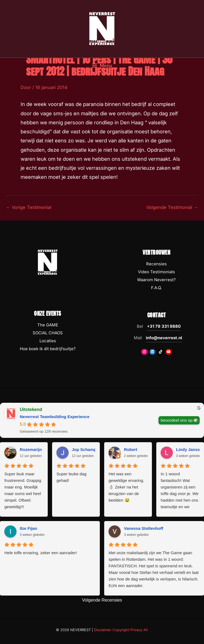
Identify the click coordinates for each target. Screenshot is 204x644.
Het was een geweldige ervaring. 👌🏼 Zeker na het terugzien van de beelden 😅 (126, 487)
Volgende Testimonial (172, 207)
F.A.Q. (156, 288)
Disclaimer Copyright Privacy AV (121, 630)
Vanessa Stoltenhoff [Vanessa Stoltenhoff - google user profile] (144, 528)
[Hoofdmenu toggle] (102, 66)
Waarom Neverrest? (156, 280)
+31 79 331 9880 (164, 326)
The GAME (48, 325)
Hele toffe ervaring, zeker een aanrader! (41, 553)
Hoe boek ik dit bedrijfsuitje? (48, 349)
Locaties (48, 341)
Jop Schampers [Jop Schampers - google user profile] (87, 449)
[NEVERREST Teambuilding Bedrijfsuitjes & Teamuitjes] (102, 28)
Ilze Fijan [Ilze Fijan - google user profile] (28, 528)
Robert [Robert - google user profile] (131, 449)
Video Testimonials (156, 272)
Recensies (156, 264)
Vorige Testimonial (29, 207)
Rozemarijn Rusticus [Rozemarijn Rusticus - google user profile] (40, 449)
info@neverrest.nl (164, 338)
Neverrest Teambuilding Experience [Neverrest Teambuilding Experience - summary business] (55, 417)
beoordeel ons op (177, 420)
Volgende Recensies (102, 600)
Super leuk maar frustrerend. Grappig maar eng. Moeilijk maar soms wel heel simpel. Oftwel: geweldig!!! (23, 490)
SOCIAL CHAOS (48, 333)
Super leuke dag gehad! (71, 477)
